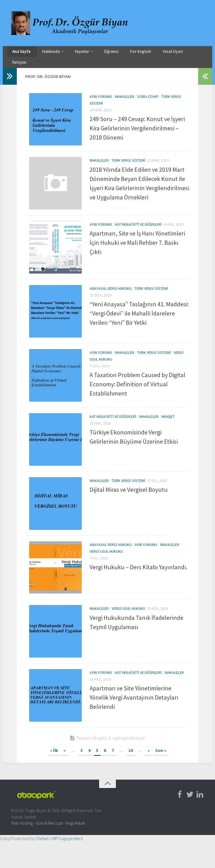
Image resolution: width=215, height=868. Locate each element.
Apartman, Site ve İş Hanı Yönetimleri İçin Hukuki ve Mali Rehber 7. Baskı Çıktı (137, 242)
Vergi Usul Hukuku (106, 567)
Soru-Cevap (148, 89)
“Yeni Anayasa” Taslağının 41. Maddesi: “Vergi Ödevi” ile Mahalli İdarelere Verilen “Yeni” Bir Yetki (139, 316)
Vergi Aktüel (75, 849)
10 (131, 777)
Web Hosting (22, 849)
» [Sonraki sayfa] (149, 777)
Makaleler (125, 89)
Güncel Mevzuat (49, 849)
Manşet (168, 426)
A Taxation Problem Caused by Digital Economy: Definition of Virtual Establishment (137, 390)
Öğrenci (97, 53)
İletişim (173, 53)
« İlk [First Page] (54, 777)
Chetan (42, 865)
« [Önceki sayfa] (65, 777)
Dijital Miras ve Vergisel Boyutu (129, 502)
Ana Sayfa (20, 53)
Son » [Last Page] (161, 777)
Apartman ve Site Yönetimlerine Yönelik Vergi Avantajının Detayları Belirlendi (134, 720)
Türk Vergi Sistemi (128, 156)
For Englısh (122, 53)
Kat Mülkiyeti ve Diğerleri (138, 224)
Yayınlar (72, 53)
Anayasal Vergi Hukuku (111, 291)
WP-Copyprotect (67, 865)
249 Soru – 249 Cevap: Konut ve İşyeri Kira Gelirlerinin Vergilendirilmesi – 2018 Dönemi (137, 120)
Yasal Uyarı (149, 53)
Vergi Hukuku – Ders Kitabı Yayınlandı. (139, 583)
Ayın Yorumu (101, 89)
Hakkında (45, 53)
